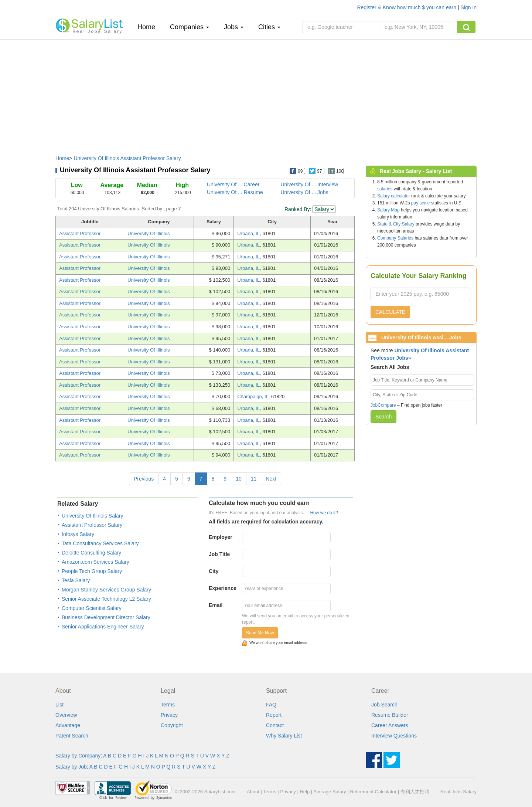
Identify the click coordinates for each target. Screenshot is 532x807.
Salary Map (388, 210)
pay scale (421, 203)
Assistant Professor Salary (92, 525)
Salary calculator (394, 196)
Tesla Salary (76, 580)
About (253, 792)
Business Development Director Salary (106, 617)
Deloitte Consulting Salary (91, 553)
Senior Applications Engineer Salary (103, 627)
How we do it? (324, 513)
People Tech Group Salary (92, 571)
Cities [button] (269, 27)
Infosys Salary (78, 534)
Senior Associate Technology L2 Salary (106, 599)
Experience (223, 588)
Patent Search (72, 736)
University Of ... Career (233, 184)
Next (271, 479)
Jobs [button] (234, 27)
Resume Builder (390, 715)
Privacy (169, 715)
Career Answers (390, 725)
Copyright (172, 725)
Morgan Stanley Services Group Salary (106, 590)
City (214, 571)
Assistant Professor (80, 233)
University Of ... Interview (310, 184)
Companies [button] (190, 27)
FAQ (271, 705)
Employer (221, 537)
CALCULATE (390, 312)
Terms (168, 705)
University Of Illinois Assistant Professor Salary (127, 158)
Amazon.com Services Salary (96, 562)
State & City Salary (396, 224)
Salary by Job (71, 767)
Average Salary (330, 792)
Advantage (68, 725)
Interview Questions (394, 736)
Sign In (468, 7)
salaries (385, 189)
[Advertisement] (266, 94)
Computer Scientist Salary (92, 608)
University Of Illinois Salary (93, 516)
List (59, 705)
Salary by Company (78, 756)
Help (305, 792)
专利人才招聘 (415, 792)
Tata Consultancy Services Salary (100, 543)
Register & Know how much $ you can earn (407, 7)
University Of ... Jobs (305, 192)
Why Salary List (284, 736)
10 (239, 479)
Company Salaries (395, 238)
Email (216, 605)
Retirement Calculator (373, 792)
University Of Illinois (149, 233)
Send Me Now (260, 633)
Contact (275, 725)
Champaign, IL (253, 396)
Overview (66, 715)
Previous (144, 479)
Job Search (384, 705)
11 (254, 479)
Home (149, 27)
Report (274, 715)
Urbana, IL (248, 233)
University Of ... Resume (235, 192)
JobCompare (383, 405)
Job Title (219, 554)
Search (383, 417)
